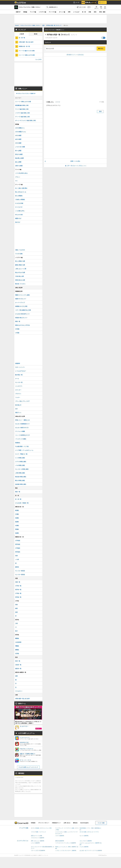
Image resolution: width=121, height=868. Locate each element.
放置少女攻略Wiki (60, 841)
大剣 (16, 623)
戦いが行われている (21, 192)
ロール (17, 379)
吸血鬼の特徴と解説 (21, 477)
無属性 (17, 533)
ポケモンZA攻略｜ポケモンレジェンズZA (41, 828)
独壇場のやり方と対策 (21, 306)
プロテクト (18, 394)
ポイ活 (76, 2)
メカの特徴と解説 (20, 465)
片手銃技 (18, 548)
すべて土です (19, 207)
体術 (16, 556)
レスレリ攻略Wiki (35, 843)
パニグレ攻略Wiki (84, 847)
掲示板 (36, 34)
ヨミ (16, 181)
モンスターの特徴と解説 (22, 469)
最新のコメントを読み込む (75, 55)
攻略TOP (18, 12)
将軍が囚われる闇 (20, 280)
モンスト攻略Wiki (84, 836)
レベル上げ (76, 12)
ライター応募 (101, 823)
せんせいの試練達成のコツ (22, 424)
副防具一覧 (18, 669)
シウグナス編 (42, 12)
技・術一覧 (22, 38)
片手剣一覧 (18, 586)
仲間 (69, 12)
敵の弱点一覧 (19, 375)
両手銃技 (18, 552)
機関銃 (17, 638)
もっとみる (38, 59)
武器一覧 (18, 582)
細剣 (16, 608)
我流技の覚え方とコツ (21, 318)
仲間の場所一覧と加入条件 (26, 42)
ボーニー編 (62, 12)
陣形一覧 (18, 321)
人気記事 (22, 34)
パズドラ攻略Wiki (60, 836)
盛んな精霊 (18, 162)
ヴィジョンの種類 (20, 431)
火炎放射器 (18, 642)
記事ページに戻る (75, 161)
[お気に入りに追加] (81, 7)
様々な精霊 (18, 151)
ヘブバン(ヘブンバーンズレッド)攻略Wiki (66, 843)
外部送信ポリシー (56, 823)
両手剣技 (18, 544)
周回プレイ (18, 413)
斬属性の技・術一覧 (24, 46)
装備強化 (18, 443)
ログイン (102, 2)
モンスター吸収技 (20, 571)
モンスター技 (19, 382)
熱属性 (17, 522)
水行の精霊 (18, 135)
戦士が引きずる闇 (20, 273)
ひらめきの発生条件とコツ (22, 314)
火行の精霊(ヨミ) (20, 128)
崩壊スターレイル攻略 (36, 836)
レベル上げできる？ (21, 371)
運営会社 (75, 823)
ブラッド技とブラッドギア (22, 401)
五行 (16, 409)
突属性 (17, 518)
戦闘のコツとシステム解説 (22, 295)
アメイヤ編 (33, 12)
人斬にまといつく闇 (21, 269)
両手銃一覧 (18, 597)
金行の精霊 (18, 139)
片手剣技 (18, 541)
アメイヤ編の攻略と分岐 (22, 109)
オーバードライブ (20, 303)
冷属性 (17, 526)
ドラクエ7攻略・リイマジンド (38, 832)
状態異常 (18, 363)
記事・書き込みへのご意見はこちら (75, 166)
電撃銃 (17, 646)
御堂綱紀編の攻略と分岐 (22, 105)
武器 (90, 12)
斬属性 (17, 510)
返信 (100, 111)
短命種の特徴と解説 (21, 484)
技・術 (84, 12)
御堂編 (25, 12)
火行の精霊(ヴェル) (20, 132)
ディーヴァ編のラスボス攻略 (27, 51)
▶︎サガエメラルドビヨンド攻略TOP (26, 93)
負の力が (18, 222)
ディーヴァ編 (52, 12)
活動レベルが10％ (20, 250)
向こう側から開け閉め (21, 188)
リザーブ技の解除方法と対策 (23, 310)
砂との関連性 (19, 196)
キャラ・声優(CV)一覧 (21, 454)
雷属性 (17, 529)
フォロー (18, 397)
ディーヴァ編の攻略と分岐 (22, 117)
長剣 (16, 605)
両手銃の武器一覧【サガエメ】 (59, 35)
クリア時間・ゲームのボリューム (24, 450)
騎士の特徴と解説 (20, 480)
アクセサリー (19, 691)
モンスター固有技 (20, 575)
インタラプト (19, 386)
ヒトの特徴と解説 (20, 458)
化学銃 (17, 654)
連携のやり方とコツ (21, 299)
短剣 (16, 612)
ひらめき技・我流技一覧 (22, 503)
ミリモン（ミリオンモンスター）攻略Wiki (66, 850)
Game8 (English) (84, 823)
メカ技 (17, 559)
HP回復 (17, 329)
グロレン (18, 177)
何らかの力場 (19, 215)
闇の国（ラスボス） (21, 284)
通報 (102, 102)
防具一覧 (18, 661)
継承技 (17, 567)
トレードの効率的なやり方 (22, 435)
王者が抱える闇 (19, 276)
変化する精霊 (19, 154)
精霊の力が (18, 218)
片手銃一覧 (18, 593)
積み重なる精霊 (19, 158)
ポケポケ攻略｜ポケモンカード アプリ (89, 832)
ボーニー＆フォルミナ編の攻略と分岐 (25, 120)
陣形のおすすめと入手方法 (22, 325)
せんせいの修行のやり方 (22, 428)
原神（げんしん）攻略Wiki (38, 841)
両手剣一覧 (18, 590)
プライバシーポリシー (44, 823)
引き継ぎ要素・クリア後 (22, 446)
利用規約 (33, 823)
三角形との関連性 (20, 200)
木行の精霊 (18, 143)
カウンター (18, 390)
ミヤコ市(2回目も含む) (21, 173)
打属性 (17, 514)
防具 (95, 12)
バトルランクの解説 (21, 439)
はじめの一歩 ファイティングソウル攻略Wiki (91, 850)
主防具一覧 (18, 665)
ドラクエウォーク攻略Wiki (38, 838)
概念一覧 (18, 492)
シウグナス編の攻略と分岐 (22, 113)
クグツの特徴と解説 (21, 462)
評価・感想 (102, 12)
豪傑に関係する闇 (20, 265)
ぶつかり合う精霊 (20, 147)
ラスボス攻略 (19, 254)
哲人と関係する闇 (20, 261)
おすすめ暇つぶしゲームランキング (29, 767)
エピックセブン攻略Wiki (86, 841)
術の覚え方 (18, 405)
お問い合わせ (67, 823)
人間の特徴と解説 (20, 473)
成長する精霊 (19, 166)
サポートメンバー (20, 367)
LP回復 (17, 333)
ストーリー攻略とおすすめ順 (27, 55)
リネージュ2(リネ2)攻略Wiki (38, 850)
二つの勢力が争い (20, 211)
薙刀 (16, 631)
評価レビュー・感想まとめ (22, 420)
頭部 (16, 676)
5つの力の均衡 (19, 203)
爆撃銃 (17, 650)
